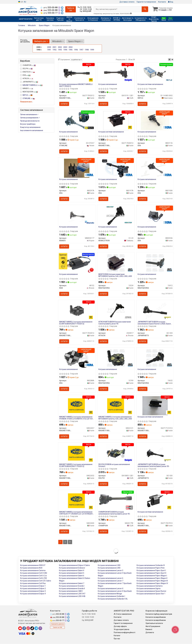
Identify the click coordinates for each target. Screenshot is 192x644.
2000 (49, 47)
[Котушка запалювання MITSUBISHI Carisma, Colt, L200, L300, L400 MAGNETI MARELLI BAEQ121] (116, 406)
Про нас (117, 639)
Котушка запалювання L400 (109, 568)
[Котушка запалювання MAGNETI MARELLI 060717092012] (77, 73)
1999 (92, 50)
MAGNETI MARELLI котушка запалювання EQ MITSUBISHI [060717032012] (76, 323)
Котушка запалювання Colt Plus (33, 583)
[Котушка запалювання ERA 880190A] (155, 168)
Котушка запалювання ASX (31, 568)
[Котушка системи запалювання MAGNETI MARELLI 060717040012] (116, 120)
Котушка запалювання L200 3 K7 (72, 594)
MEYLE (28, 95)
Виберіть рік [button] (41, 41)
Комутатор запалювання (30, 127)
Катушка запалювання (108, 369)
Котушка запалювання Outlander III (151, 565)
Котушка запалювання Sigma (149, 589)
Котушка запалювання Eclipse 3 (33, 591)
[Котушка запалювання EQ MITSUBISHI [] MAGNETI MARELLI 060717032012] (77, 311)
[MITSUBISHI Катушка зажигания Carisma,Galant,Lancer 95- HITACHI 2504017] (116, 311)
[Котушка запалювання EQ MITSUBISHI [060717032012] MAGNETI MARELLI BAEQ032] (77, 453)
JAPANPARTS (29, 82)
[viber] (40, 628)
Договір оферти (120, 626)
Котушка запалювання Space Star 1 (151, 594)
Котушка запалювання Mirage (110, 594)
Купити (64, 104)
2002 (60, 47)
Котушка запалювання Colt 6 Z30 (33, 578)
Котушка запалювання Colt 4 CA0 (34, 573)
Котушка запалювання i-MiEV (71, 591)
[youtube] (20, 628)
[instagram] (28, 628)
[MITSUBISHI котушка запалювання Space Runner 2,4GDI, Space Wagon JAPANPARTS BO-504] (155, 311)
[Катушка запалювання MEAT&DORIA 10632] (155, 358)
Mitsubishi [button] (58, 41)
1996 (76, 50)
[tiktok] (32, 628)
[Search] (145, 9)
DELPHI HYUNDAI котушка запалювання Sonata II (114, 465)
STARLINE (29, 98)
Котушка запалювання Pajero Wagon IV (152, 583)
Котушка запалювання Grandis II (72, 589)
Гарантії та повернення (123, 623)
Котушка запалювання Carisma (33, 571)
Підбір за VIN (71, 9)
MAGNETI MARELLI (33, 85)
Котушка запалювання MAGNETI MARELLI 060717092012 (76, 85)
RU (25, 2)
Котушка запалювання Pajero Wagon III (152, 581)
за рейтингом (76, 60)
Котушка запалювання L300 (109, 565)
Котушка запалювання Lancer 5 (111, 571)
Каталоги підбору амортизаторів (159, 614)
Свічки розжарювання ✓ (30, 118)
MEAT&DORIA (29, 92)
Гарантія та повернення (146, 2)
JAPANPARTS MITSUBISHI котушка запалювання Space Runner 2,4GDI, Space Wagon (154, 323)
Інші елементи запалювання (32, 130)
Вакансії (149, 630)
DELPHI (26, 69)
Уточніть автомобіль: (25, 41)
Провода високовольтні (30, 121)
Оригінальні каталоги (154, 623)
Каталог (117, 636)
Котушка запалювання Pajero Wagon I (152, 576)
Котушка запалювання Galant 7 (72, 583)
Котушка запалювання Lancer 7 (111, 581)
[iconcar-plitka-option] (169, 60)
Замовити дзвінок (57, 624)
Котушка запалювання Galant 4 (72, 571)
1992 (54, 50)
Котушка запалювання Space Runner (151, 591)
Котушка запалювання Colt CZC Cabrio (36, 581)
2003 (65, 47)
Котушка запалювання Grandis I (72, 586)
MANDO (27, 88)
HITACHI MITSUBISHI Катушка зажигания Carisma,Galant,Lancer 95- (115, 323)
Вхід (171, 2)
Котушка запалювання (108, 84)
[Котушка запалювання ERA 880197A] (116, 168)
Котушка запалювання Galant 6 (72, 576)
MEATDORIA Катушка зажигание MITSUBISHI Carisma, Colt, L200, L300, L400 (115, 275)
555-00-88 (49, 7)
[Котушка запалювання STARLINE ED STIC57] (77, 120)
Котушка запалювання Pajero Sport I (151, 571)
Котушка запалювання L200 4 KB (72, 596)
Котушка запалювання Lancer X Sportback (115, 591)
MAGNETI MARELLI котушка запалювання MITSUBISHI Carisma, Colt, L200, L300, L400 (115, 418)
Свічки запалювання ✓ (29, 114)
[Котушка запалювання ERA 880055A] (155, 216)
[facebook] (24, 628)
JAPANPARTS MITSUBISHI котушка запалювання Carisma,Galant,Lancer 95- (154, 465)
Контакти (162, 2)
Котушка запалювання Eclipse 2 (33, 589)
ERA (25, 75)
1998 (87, 50)
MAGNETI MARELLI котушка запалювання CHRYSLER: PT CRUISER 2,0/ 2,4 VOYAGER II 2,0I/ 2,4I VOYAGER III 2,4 (76, 513)
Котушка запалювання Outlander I (111, 596)
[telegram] (36, 628)
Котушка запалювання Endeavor (72, 568)
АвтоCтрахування (153, 626)
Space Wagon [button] (75, 41)
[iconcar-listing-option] (172, 60)
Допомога (150, 633)
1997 (81, 50)
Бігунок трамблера (28, 124)
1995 (71, 50)
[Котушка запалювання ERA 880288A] (77, 358)
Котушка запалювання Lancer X (111, 589)
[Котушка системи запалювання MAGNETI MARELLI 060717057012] (155, 501)
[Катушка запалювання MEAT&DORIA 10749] (116, 358)
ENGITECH (28, 72)
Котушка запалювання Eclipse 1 (33, 586)
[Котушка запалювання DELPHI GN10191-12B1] (116, 73)
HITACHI (27, 78)
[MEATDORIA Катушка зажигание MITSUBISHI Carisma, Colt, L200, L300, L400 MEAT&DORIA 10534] (116, 263)
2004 (71, 47)
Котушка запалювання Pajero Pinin (151, 568)
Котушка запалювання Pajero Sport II (151, 573)
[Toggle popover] (175, 630)
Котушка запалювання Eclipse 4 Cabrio (74, 565)
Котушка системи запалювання (150, 84)
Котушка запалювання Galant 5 (72, 573)
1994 (65, 50)
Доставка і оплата (127, 2)
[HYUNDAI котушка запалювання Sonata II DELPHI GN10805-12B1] (116, 453)
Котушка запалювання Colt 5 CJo (33, 576)
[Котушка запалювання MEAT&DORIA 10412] (155, 263)
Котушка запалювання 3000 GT (33, 565)
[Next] (70, 542)
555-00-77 (49, 13)
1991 (49, 50)
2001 (54, 47)
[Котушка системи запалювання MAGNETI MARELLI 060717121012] (155, 406)
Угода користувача (121, 630)
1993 (60, 50)
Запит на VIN (57, 628)
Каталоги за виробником (156, 617)
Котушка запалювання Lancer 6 (111, 578)
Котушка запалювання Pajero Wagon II (152, 578)
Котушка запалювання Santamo (150, 586)
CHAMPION (28, 65)
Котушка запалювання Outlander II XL (113, 599)
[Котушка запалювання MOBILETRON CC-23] (116, 216)
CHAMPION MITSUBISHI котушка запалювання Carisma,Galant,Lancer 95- (114, 513)
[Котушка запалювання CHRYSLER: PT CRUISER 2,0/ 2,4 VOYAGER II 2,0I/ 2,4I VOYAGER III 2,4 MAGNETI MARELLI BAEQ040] (77, 501)
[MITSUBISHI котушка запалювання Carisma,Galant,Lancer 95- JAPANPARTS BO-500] (155, 453)
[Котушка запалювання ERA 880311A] (155, 120)
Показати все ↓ (27, 102)
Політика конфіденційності (125, 633)
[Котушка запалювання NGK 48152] (77, 263)
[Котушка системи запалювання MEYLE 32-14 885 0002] (155, 73)
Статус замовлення (123, 614)
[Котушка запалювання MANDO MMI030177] (77, 216)
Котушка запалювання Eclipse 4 (33, 594)
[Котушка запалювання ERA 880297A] (77, 168)
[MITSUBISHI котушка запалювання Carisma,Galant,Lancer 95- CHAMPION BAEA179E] (116, 500)
